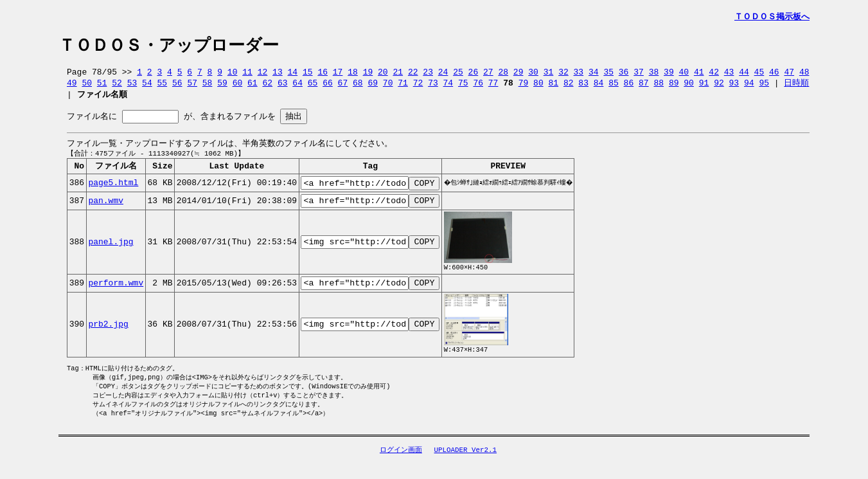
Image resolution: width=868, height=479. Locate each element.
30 (533, 75)
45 (759, 75)
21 (398, 75)
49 (72, 87)
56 (177, 87)
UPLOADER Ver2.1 (465, 468)
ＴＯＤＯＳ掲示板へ (772, 17)
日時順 (796, 87)
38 (654, 75)
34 (594, 75)
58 (208, 87)
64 (297, 87)
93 (734, 87)
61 (252, 87)
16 (323, 75)
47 (789, 75)
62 (267, 87)
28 (503, 75)
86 (629, 87)
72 (418, 87)
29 (518, 75)
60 (238, 87)
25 (458, 75)
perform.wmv (116, 296)
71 (403, 87)
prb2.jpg (108, 338)
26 (474, 75)
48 (804, 75)
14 (293, 75)
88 (659, 87)
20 (383, 75)
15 (308, 75)
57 (192, 87)
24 (443, 75)
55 (163, 87)
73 (433, 87)
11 (247, 75)
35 (608, 75)
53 (132, 87)
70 (388, 87)
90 (689, 87)
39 (669, 75)
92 (719, 87)
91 (704, 87)
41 (699, 75)
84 (599, 87)
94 (749, 87)
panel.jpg (111, 254)
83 (583, 87)
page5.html (113, 192)
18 (353, 75)
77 (493, 87)
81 (554, 87)
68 (358, 87)
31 (549, 75)
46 (774, 75)
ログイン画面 (401, 468)
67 (343, 87)
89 (674, 87)
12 (263, 75)
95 (764, 87)
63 (283, 87)
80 (538, 87)
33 (579, 75)
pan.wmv (106, 212)
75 (463, 87)
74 (448, 87)
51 (102, 87)
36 (624, 75)
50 (87, 87)
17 (338, 75)
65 (313, 87)
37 (639, 75)
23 (428, 75)
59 (222, 87)
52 (117, 87)
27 (488, 75)
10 (233, 75)
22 (413, 75)
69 (373, 87)
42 (714, 75)
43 (729, 75)
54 (147, 87)
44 (744, 75)
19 (368, 75)
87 (644, 87)
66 (328, 87)
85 (614, 87)
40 (684, 75)
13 (278, 75)
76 (478, 87)
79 (524, 87)
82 (569, 87)
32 (563, 75)
